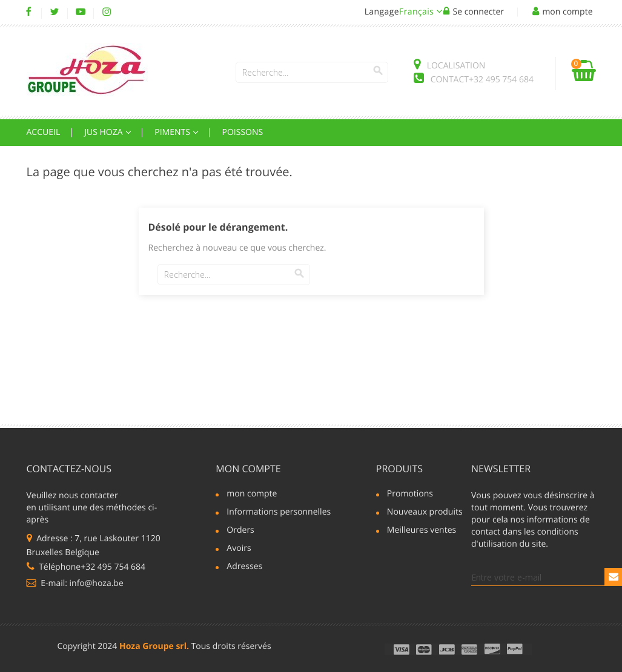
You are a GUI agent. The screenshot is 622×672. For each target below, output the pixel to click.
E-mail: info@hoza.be (75, 583)
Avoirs (239, 549)
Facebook (29, 12)
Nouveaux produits (422, 513)
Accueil (44, 132)
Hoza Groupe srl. (154, 646)
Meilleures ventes (422, 531)
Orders (240, 531)
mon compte (248, 469)
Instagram (107, 12)
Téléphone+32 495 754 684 (86, 567)
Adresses (244, 567)
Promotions (410, 495)
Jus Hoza (104, 132)
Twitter (55, 12)
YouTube (81, 12)
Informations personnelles (273, 513)
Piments (173, 132)
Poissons (242, 132)
